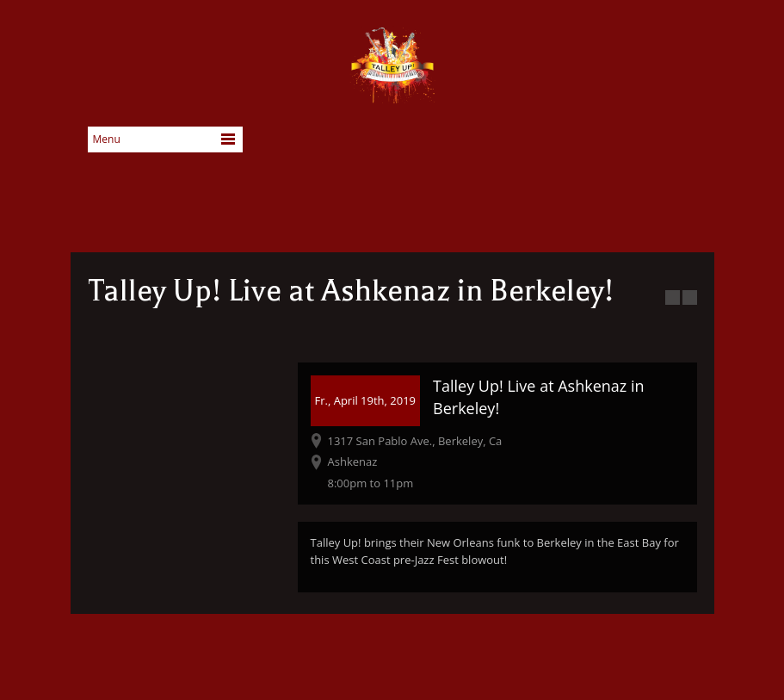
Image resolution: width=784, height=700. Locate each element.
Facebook (577, 145)
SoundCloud (685, 145)
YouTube (631, 145)
